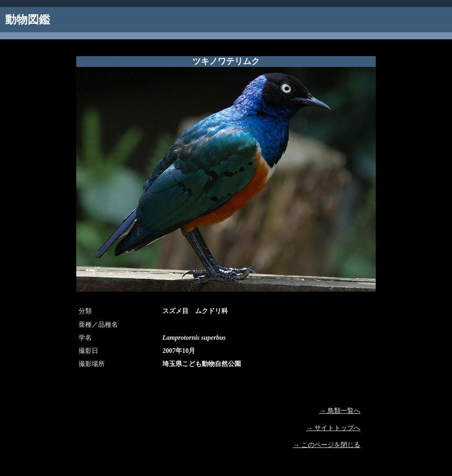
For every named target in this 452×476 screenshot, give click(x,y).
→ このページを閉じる (327, 445)
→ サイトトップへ (333, 428)
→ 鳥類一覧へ (340, 411)
